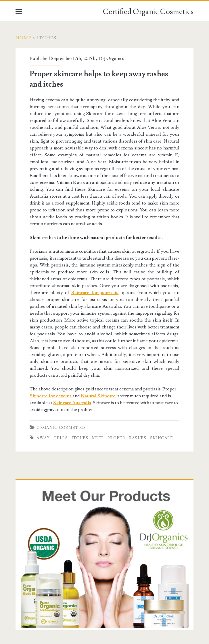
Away (43, 438)
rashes (138, 438)
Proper (116, 438)
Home (24, 38)
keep (98, 438)
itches (80, 438)
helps (61, 438)
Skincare (162, 438)
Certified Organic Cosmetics (148, 12)
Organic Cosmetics (61, 428)
